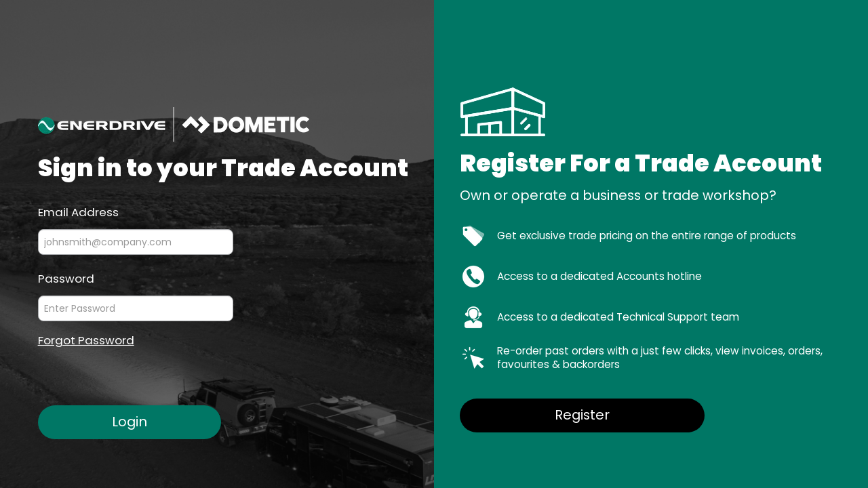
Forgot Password (86, 341)
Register (582, 415)
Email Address (78, 211)
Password (66, 278)
